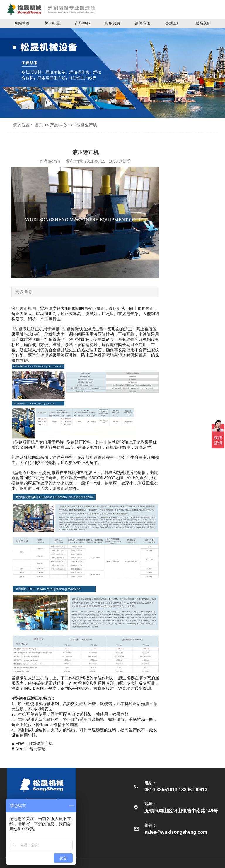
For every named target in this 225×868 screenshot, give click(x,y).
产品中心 (82, 23)
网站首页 (22, 23)
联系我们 (203, 23)
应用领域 (112, 23)
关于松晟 (52, 23)
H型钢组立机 (41, 743)
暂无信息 (37, 749)
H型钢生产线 (85, 125)
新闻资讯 (143, 23)
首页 (39, 125)
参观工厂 (173, 23)
